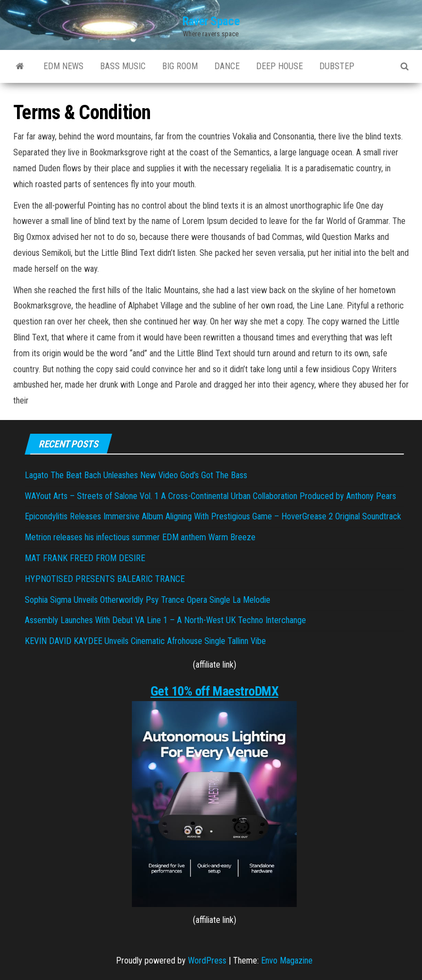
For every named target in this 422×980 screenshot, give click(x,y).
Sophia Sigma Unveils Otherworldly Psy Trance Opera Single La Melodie (148, 600)
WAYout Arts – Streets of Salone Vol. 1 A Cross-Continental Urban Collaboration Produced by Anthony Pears (210, 496)
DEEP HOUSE (279, 66)
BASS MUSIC (123, 66)
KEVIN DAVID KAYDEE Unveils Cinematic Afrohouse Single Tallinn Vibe (145, 641)
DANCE (227, 66)
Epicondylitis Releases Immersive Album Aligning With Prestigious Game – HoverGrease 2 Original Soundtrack (213, 516)
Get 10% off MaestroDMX (214, 691)
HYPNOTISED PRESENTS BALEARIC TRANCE (105, 579)
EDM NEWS (63, 66)
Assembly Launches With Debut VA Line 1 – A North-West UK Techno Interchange (165, 620)
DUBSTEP (337, 66)
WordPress (207, 961)
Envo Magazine (287, 961)
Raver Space (211, 21)
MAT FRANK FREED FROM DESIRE (85, 558)
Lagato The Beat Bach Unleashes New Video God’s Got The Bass (136, 475)
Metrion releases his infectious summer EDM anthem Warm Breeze (140, 537)
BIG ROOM (180, 66)
